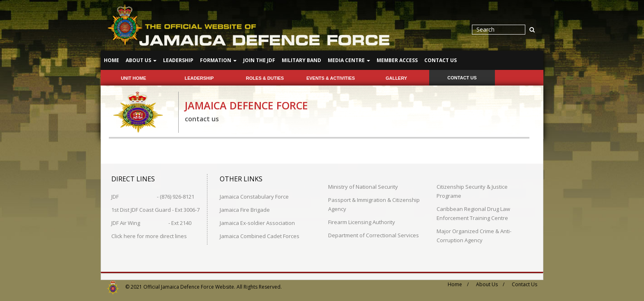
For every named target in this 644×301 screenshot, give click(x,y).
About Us (141, 60)
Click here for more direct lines (149, 236)
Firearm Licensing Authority (362, 222)
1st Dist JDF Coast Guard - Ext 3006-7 (155, 209)
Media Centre (349, 60)
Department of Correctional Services (374, 235)
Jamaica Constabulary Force (254, 196)
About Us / (490, 284)
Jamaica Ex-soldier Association (257, 222)
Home (112, 60)
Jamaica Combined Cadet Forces (260, 236)
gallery (396, 78)
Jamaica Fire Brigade (245, 209)
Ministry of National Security (363, 186)
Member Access (397, 60)
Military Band (301, 60)
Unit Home (133, 78)
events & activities (331, 78)
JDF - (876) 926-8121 (153, 196)
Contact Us (440, 60)
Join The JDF (259, 60)
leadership (199, 78)
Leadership (178, 60)
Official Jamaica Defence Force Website (189, 286)
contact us (462, 78)
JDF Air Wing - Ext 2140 (151, 222)
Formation (218, 60)
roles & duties (265, 78)
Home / (458, 284)
